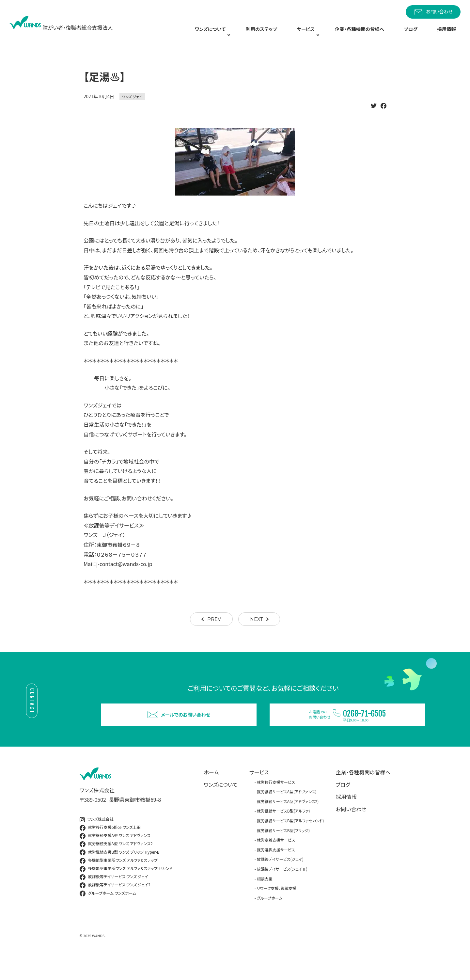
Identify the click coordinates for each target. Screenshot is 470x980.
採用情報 (449, 35)
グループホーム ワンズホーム (108, 915)
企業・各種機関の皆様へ (368, 35)
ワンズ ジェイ (132, 107)
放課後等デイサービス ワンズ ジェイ (114, 898)
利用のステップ (270, 35)
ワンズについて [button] (216, 35)
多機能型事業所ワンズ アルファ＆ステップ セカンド (126, 890)
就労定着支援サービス (276, 861)
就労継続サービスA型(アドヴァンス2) (288, 822)
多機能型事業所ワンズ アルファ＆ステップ (119, 882)
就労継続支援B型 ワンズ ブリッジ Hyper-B (120, 874)
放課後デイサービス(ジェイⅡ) (282, 890)
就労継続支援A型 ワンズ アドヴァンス (115, 857)
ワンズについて (221, 806)
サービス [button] (311, 35)
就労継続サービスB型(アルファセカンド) (290, 842)
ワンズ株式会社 (97, 840)
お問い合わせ (433, 12)
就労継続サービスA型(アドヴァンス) (287, 813)
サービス (259, 793)
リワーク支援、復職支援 (277, 910)
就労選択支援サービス (276, 871)
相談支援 (265, 900)
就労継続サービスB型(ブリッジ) (283, 852)
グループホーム (270, 919)
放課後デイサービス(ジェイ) (280, 881)
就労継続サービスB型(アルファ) (283, 832)
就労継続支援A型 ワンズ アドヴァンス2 (116, 865)
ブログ (418, 35)
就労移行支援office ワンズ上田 (110, 849)
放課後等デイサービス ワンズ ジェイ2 (115, 907)
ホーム (211, 793)
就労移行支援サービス (276, 803)
